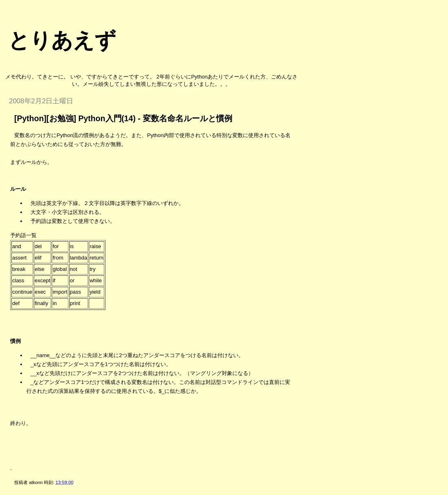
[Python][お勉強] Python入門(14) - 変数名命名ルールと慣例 (123, 118)
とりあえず (62, 40)
